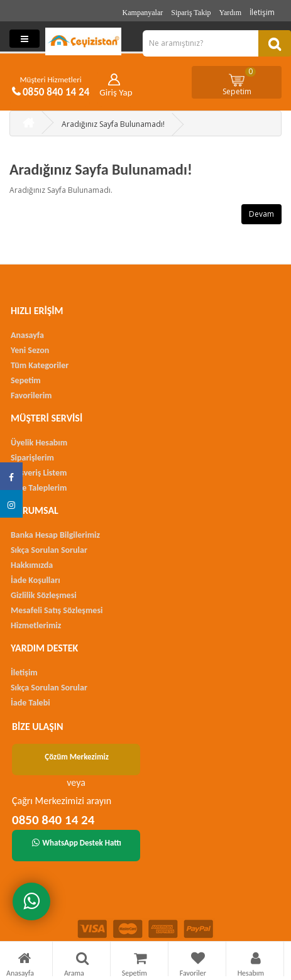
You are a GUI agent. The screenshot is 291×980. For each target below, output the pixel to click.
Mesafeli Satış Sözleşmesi (57, 610)
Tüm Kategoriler (40, 365)
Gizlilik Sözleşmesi (44, 595)
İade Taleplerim (39, 488)
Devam (261, 214)
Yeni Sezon (30, 350)
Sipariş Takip (191, 13)
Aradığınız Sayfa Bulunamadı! (113, 124)
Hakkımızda (32, 565)
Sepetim (239, 81)
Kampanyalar (143, 13)
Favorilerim (31, 395)
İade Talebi (30, 703)
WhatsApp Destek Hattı (77, 843)
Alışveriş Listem (39, 473)
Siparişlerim (32, 458)
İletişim (262, 12)
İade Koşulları (36, 580)
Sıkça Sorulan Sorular (49, 550)
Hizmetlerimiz (36, 625)
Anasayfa (27, 335)
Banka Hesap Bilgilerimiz (55, 535)
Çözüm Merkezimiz (77, 757)
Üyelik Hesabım (39, 443)
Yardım (230, 13)
